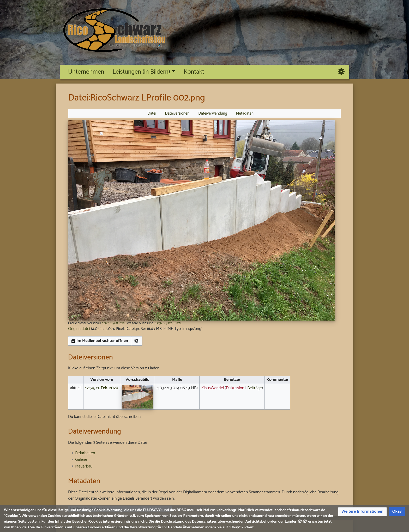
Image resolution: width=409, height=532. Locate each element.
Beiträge (254, 388)
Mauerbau (84, 466)
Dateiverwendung (213, 113)
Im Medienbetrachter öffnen (100, 341)
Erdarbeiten (85, 453)
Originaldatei (79, 329)
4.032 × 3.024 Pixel (168, 323)
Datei (152, 113)
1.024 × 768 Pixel (114, 323)
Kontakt (194, 72)
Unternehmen (86, 72)
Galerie (81, 460)
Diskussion (235, 388)
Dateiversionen (177, 113)
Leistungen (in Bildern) (141, 72)
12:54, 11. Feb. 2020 (102, 388)
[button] (362, 512)
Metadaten (245, 113)
